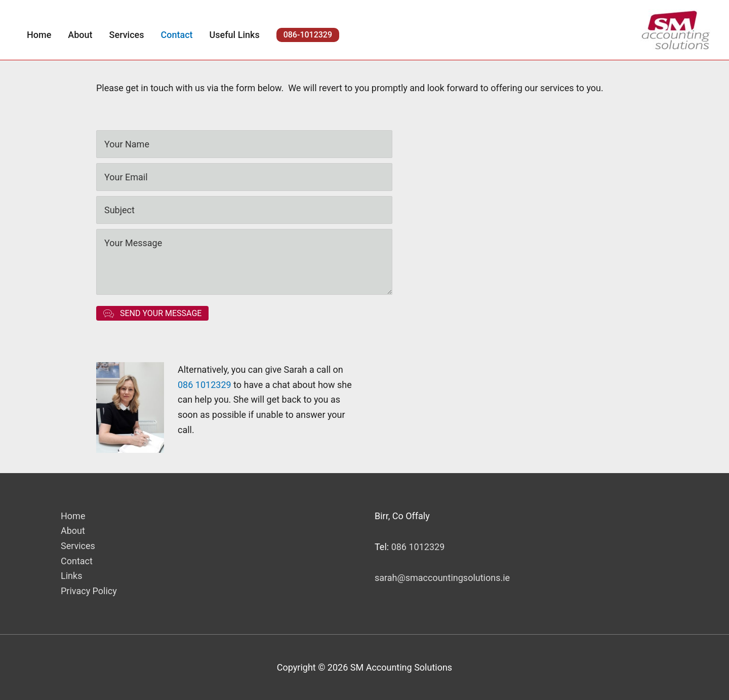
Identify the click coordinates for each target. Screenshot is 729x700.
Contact (77, 561)
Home (73, 516)
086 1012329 (205, 385)
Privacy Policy (89, 591)
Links (71, 576)
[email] (244, 177)
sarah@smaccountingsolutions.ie (442, 578)
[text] (244, 144)
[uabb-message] (244, 262)
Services (78, 546)
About (73, 531)
